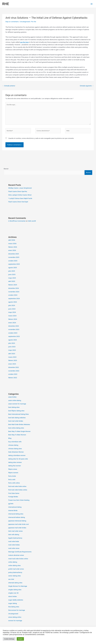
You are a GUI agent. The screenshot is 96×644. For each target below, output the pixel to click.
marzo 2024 (12, 316)
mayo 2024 (12, 312)
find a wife (12, 480)
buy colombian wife (15, 442)
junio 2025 (12, 274)
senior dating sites (15, 576)
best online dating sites (16, 428)
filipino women (13, 473)
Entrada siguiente (87, 86)
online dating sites (15, 565)
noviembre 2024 (14, 292)
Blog (10, 438)
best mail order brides (16, 421)
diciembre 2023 (14, 326)
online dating (13, 562)
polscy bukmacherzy (15, 572)
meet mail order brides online (18, 559)
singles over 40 (13, 593)
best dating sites (14, 407)
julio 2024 (12, 305)
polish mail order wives (16, 569)
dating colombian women (17, 455)
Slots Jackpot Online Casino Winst (20, 195)
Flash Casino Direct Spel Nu (18, 191)
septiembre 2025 (14, 264)
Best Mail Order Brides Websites (19, 424)
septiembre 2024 (14, 298)
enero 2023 (12, 364)
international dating (15, 507)
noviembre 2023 (14, 329)
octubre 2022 (13, 374)
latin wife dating (14, 534)
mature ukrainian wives (16, 555)
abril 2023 (12, 354)
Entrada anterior (9, 86)
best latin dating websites (17, 418)
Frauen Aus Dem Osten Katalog (19, 500)
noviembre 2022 (14, 371)
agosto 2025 (13, 268)
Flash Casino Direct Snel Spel (18, 202)
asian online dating (15, 400)
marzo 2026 (12, 243)
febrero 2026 (13, 247)
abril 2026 (12, 240)
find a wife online (14, 483)
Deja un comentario (12, 22)
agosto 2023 (13, 340)
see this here (24, 42)
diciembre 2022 (14, 367)
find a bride (12, 476)
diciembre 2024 (14, 288)
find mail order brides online (18, 490)
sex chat (11, 579)
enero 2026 (12, 250)
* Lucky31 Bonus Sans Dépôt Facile (20, 198)
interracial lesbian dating (17, 517)
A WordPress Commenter (17, 221)
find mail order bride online (17, 486)
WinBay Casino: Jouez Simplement (20, 188)
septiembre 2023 (14, 336)
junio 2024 (12, 309)
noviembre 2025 (14, 257)
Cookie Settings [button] (9, 639)
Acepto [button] (20, 639)
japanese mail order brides (17, 528)
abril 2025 (12, 281)
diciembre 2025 (14, 254)
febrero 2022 (13, 378)
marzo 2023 (12, 357)
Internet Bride (13, 510)
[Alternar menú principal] (92, 4)
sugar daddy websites (16, 600)
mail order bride (14, 541)
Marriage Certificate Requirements (20, 552)
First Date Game (14, 493)
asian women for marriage (17, 404)
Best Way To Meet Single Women (19, 431)
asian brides (12, 397)
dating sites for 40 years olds (18, 459)
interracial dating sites (16, 514)
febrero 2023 (13, 360)
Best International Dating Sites (19, 414)
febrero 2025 (13, 285)
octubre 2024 (13, 295)
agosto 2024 (13, 302)
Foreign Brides (13, 497)
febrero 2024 (13, 319)
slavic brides (13, 596)
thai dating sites (14, 607)
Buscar (6, 169)
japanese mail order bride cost (19, 524)
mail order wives (14, 548)
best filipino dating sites (16, 411)
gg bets (11, 504)
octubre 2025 (13, 261)
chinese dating (13, 445)
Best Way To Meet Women (17, 435)
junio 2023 (12, 347)
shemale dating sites (15, 583)
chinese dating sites (15, 449)
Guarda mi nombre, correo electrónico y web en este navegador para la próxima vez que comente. (41, 138)
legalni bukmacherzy (15, 538)
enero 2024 (12, 323)
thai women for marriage (17, 610)
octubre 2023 (13, 333)
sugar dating (13, 603)
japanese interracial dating (17, 521)
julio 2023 (12, 343)
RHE (6, 4)
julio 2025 (12, 271)
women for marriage (15, 621)
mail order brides (14, 545)
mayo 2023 (12, 350)
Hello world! (32, 221)
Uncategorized (25, 22)
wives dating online (15, 617)
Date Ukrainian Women (16, 452)
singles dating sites (15, 590)
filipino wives (13, 469)
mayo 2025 (12, 278)
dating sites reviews (15, 462)
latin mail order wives (16, 531)
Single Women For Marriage (18, 586)
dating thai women (15, 466)
